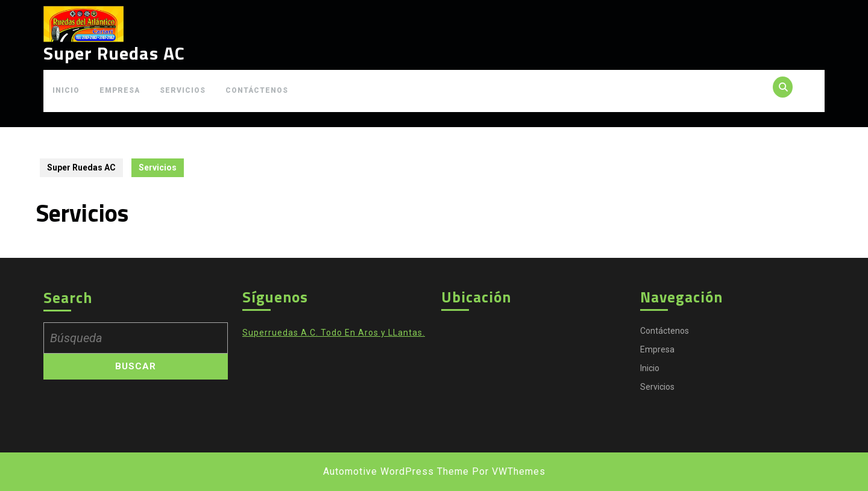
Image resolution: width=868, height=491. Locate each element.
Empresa (120, 90)
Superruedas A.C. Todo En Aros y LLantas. (334, 333)
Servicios (183, 90)
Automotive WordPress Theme (396, 471)
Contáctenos (257, 90)
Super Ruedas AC (114, 53)
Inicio (66, 90)
